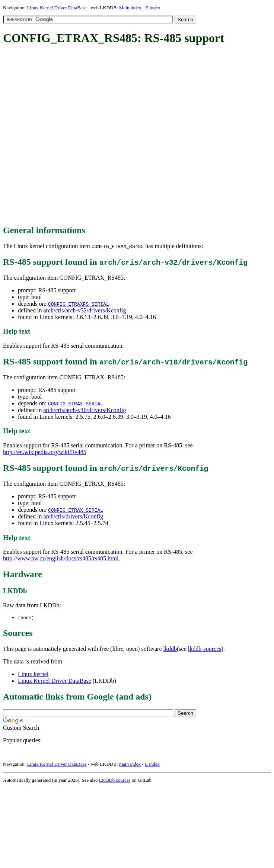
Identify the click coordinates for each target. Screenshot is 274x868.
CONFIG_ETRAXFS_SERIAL (79, 304)
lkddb (170, 649)
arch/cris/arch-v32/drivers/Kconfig (85, 310)
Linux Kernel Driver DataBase (57, 8)
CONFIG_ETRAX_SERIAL (76, 404)
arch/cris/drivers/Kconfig (73, 516)
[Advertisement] (82, 136)
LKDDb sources (115, 780)
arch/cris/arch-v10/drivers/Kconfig (85, 410)
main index (130, 764)
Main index (130, 8)
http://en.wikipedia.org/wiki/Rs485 (45, 452)
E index (153, 8)
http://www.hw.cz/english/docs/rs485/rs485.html (61, 558)
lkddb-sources (205, 649)
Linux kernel (33, 674)
